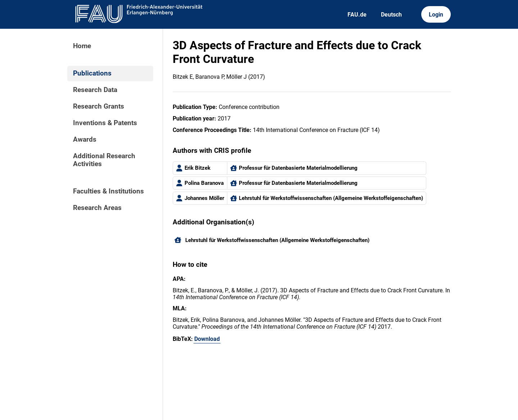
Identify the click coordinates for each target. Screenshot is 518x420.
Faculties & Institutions (108, 191)
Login (436, 15)
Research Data (95, 90)
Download (207, 339)
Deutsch (391, 15)
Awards (85, 140)
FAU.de (357, 15)
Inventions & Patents (105, 123)
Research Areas (97, 208)
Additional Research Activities (104, 160)
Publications (92, 73)
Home (82, 46)
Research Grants (99, 106)
